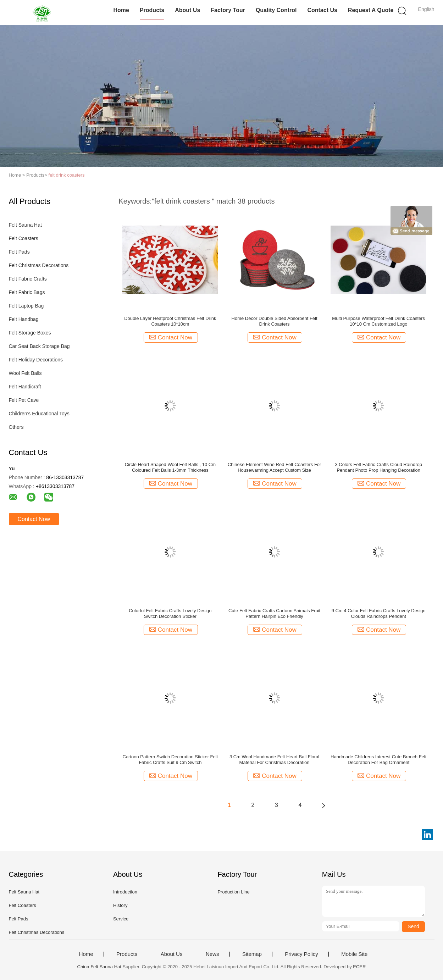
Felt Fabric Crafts (28, 279)
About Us (187, 10)
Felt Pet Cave (24, 400)
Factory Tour (228, 10)
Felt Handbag (24, 319)
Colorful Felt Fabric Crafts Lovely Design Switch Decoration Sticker (170, 613)
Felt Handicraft (25, 387)
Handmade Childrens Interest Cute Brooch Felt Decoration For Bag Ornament (378, 760)
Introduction (125, 892)
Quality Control (276, 10)
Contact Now (34, 519)
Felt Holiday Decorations (36, 360)
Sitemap (252, 954)
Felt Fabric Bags (27, 292)
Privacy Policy (301, 954)
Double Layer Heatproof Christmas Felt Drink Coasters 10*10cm (170, 321)
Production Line (233, 892)
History (120, 905)
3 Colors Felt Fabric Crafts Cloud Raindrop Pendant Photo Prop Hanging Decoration (378, 467)
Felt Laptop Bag (26, 306)
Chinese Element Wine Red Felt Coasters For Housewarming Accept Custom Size (275, 467)
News (212, 954)
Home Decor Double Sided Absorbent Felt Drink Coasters (275, 321)
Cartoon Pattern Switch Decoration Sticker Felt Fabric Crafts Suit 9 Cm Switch (170, 760)
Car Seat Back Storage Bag (39, 346)
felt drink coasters (67, 175)
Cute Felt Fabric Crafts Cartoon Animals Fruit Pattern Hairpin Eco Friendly (274, 613)
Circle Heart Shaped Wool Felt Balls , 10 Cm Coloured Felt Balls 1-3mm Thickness (170, 467)
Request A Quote (371, 10)
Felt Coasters (24, 238)
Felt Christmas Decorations (39, 265)
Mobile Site (354, 954)
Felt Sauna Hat (25, 225)
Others (16, 427)
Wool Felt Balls (25, 373)
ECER (359, 967)
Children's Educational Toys (39, 414)
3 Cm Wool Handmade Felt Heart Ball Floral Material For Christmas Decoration (274, 760)
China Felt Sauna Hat (99, 967)
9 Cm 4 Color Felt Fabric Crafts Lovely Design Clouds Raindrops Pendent (379, 613)
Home (121, 10)
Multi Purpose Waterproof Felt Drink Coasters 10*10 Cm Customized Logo (378, 321)
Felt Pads (19, 252)
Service (121, 919)
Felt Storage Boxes (30, 333)
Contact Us (322, 10)
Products (152, 10)
